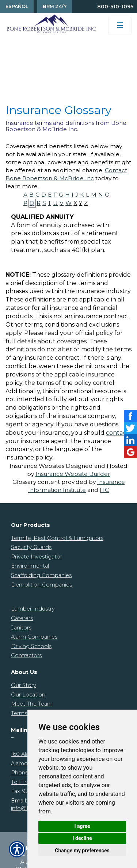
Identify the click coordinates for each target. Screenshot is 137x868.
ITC (104, 490)
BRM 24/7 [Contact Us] (55, 6)
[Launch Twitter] (130, 428)
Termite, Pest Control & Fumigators (57, 538)
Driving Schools (31, 646)
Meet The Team (32, 704)
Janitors (21, 628)
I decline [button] (82, 838)
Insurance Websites (37, 466)
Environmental (30, 566)
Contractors (26, 655)
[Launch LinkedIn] (130, 440)
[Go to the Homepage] (51, 23)
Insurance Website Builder (73, 474)
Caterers (22, 618)
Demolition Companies (41, 585)
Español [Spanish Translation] (17, 6)
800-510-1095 (115, 7)
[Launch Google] (130, 452)
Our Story (24, 685)
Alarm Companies (34, 637)
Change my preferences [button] (82, 851)
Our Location (28, 695)
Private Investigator (37, 557)
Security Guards (31, 547)
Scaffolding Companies (41, 575)
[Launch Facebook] (130, 416)
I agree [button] (82, 826)
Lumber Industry (33, 609)
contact (117, 433)
